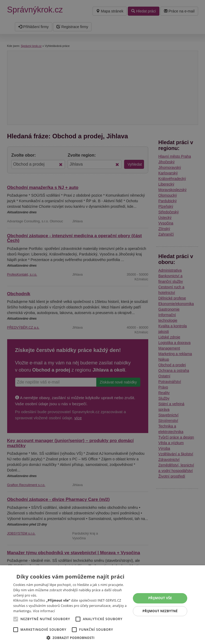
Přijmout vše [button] (160, 598)
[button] (70, 638)
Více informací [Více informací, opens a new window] (44, 611)
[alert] (102, 322)
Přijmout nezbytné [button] (160, 611)
